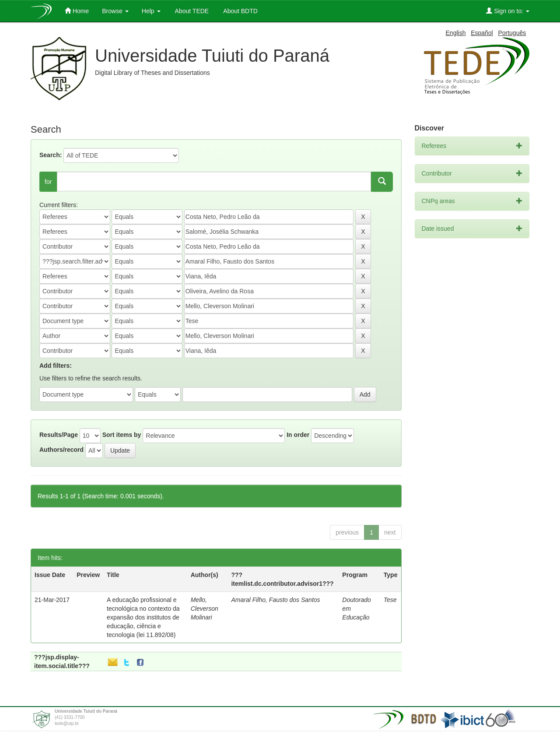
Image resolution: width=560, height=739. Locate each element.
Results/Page (59, 435)
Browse (115, 11)
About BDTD (240, 11)
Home (77, 11)
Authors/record (61, 450)
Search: (51, 155)
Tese (390, 600)
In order (298, 435)
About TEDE (191, 11)
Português (512, 33)
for (48, 182)
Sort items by (122, 435)
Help (151, 11)
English (456, 33)
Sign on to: (508, 11)
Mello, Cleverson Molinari (205, 609)
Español (482, 33)
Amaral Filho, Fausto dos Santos (275, 600)
